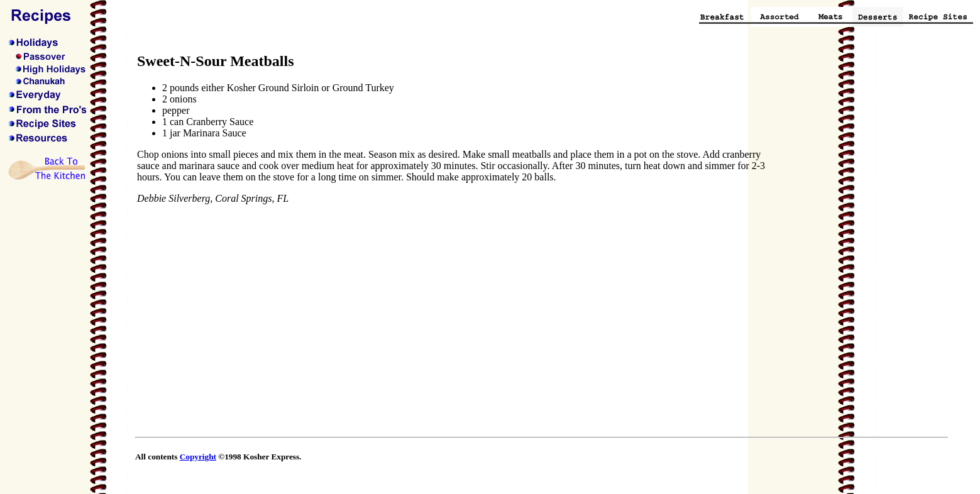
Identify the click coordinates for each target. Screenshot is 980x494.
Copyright (198, 457)
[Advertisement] (847, 241)
